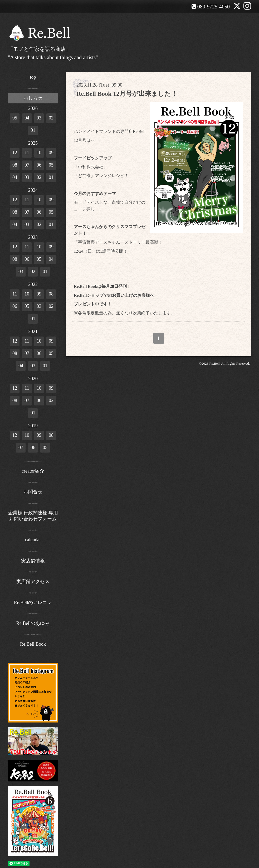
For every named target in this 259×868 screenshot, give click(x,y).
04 (27, 118)
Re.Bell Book (33, 644)
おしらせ (33, 98)
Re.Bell (214, 363)
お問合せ (33, 492)
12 (15, 153)
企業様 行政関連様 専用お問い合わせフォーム (33, 516)
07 (27, 165)
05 (15, 118)
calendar (33, 540)
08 (15, 165)
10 (39, 153)
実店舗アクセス (33, 581)
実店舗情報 (33, 561)
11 (27, 153)
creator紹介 (33, 471)
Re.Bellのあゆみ (33, 623)
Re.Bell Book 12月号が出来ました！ (127, 94)
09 (51, 153)
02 (51, 118)
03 (39, 118)
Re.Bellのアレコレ (33, 603)
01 (33, 130)
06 (39, 165)
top (33, 77)
